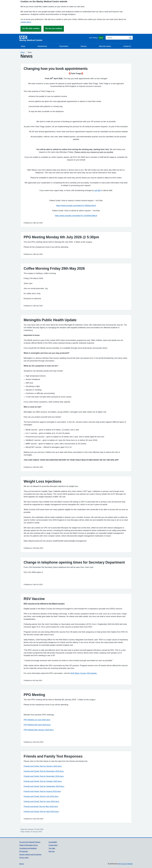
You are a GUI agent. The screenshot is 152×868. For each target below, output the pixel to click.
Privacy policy (24, 858)
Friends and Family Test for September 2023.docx (44, 786)
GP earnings (24, 851)
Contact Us (127, 46)
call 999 (97, 190)
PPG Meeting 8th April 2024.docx (37, 725)
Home (23, 46)
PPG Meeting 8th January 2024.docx (39, 730)
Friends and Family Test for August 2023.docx (42, 791)
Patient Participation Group (28, 845)
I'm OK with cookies (31, 28)
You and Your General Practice (30, 842)
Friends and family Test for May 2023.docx (41, 806)
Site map (52, 851)
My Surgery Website (126, 864)
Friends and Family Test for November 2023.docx (44, 776)
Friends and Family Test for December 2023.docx (44, 771)
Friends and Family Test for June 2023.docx (41, 801)
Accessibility (53, 842)
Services (84, 46)
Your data (52, 848)
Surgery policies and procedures (30, 854)
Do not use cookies (54, 28)
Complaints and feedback (28, 848)
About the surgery (105, 46)
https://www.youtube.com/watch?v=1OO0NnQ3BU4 (76, 216)
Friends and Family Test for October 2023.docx (43, 781)
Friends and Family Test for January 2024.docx (43, 766)
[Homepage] (54, 39)
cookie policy (26, 22)
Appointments (42, 46)
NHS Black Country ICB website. (84, 673)
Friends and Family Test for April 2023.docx (41, 811)
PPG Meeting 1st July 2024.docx (37, 720)
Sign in (22, 864)
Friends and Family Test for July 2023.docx (41, 796)
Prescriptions (64, 46)
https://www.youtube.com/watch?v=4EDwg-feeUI (76, 206)
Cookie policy (53, 845)
